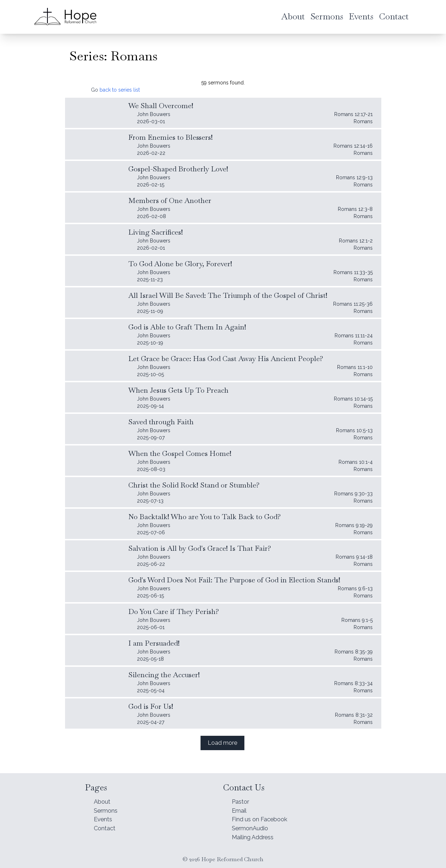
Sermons (107, 807)
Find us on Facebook (264, 817)
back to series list (120, 90)
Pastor (242, 797)
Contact (106, 827)
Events (104, 817)
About (103, 797)
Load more (222, 743)
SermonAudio (252, 827)
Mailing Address (256, 837)
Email (240, 807)
